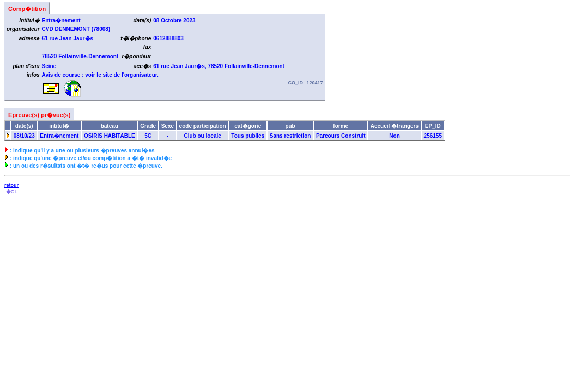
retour (11, 185)
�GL (11, 192)
